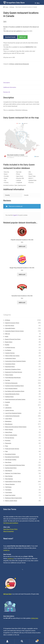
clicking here (35, 618)
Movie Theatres (9, 430)
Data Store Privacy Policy (10, 529)
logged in (15, 215)
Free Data (8, 380)
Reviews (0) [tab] (7, 92)
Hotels (7, 405)
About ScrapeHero (9, 531)
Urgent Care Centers (10, 495)
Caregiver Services (10, 353)
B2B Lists (8, 334)
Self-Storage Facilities (11, 460)
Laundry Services (10, 410)
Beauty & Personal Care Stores (13, 339)
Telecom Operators (10, 484)
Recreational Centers (10, 454)
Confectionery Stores (10, 358)
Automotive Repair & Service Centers (14, 331)
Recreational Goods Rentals (12, 457)
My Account (7, 641)
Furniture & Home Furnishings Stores (14, 386)
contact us (6, 550)
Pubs (6, 451)
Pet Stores (8, 441)
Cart (34, 640)
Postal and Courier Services (12, 449)
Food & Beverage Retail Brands (13, 378)
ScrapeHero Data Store (15, 3)
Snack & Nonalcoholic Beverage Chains (15, 465)
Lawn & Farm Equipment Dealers (13, 413)
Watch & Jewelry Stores (11, 501)
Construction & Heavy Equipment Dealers (15, 361)
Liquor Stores (9, 419)
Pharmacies (8, 443)
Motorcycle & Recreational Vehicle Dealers (16, 427)
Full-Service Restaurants (11, 383)
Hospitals (8, 402)
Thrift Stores (8, 487)
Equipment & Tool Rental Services (14, 372)
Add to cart (23, 37)
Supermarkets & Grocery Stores (13, 482)
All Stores (12, 7)
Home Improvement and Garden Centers (15, 399)
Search (22, 641)
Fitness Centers (9, 375)
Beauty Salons (9, 342)
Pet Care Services (10, 438)
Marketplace (8, 421)
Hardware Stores (9, 397)
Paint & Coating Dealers (11, 435)
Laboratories (8, 408)
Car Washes (8, 350)
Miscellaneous (9, 424)
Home (7, 7)
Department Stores (10, 367)
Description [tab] (7, 83)
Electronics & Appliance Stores (13, 369)
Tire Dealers (8, 490)
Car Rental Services (10, 348)
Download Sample (10, 37)
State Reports (9, 471)
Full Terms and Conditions (11, 523)
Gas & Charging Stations (11, 389)
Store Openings (9, 479)
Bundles (7, 345)
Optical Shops (9, 432)
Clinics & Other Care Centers (12, 356)
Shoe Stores (8, 462)
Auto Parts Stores (10, 326)
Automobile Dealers (10, 328)
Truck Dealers (9, 493)
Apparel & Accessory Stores (12, 323)
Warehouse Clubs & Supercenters (14, 498)
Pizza (7, 446)
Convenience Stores (10, 364)
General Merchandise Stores (12, 394)
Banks (7, 337)
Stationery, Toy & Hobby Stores (13, 473)
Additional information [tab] (10, 87)
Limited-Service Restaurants (22, 64)
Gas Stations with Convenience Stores (15, 391)
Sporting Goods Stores (11, 468)
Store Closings (9, 476)
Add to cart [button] (22, 246)
